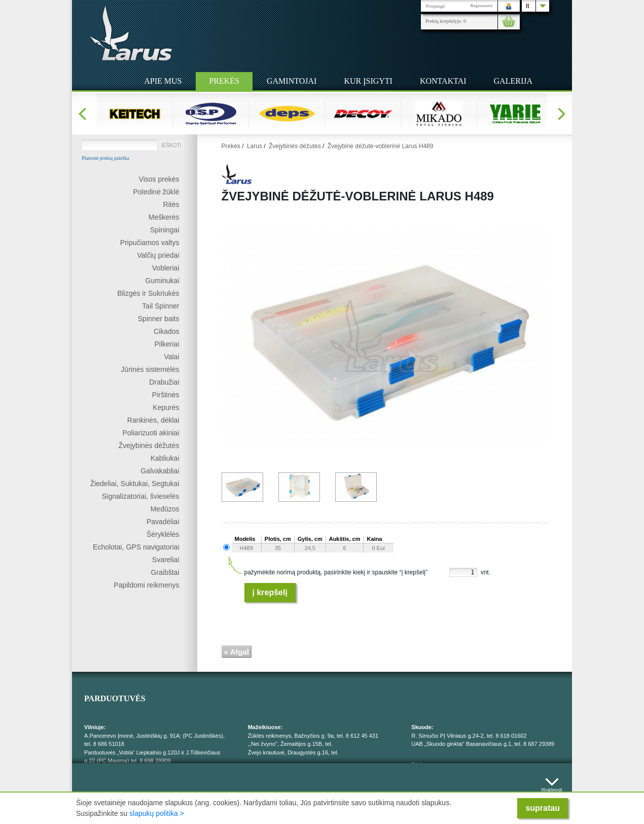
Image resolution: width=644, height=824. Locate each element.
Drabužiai (164, 382)
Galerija (513, 81)
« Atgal (237, 652)
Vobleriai (166, 268)
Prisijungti (436, 6)
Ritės (171, 204)
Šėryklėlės (163, 534)
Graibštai (165, 572)
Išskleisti (552, 788)
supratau (543, 808)
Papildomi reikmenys (146, 585)
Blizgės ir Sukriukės (148, 293)
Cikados (167, 331)
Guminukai (163, 281)
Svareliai (166, 560)
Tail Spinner (160, 306)
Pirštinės (166, 395)
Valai (171, 357)
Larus (255, 146)
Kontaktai (443, 81)
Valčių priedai (158, 255)
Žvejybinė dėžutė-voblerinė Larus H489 (381, 146)
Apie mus (163, 81)
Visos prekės (159, 179)
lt (528, 6)
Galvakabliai (160, 471)
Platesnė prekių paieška (105, 158)
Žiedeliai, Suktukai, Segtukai (135, 484)
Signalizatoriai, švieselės (141, 496)
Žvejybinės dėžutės (149, 445)
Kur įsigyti (368, 81)
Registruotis (481, 6)
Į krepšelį (270, 592)
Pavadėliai (163, 522)
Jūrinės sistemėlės (150, 369)
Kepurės (166, 407)
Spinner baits (159, 319)
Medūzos (165, 509)
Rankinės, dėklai (153, 420)
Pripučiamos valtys (150, 243)
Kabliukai (165, 458)
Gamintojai (292, 81)
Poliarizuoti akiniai (151, 433)
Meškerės (164, 217)
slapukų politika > (157, 813)
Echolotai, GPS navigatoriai (136, 547)
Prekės (224, 81)
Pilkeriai (167, 344)
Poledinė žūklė (156, 192)
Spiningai (165, 230)
